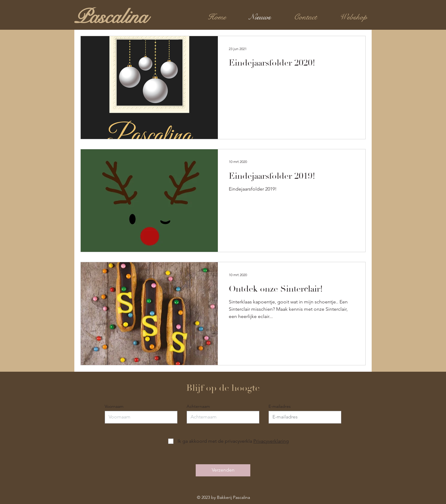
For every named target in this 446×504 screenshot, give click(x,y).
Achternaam (198, 406)
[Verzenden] (223, 470)
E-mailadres (280, 406)
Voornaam (114, 406)
